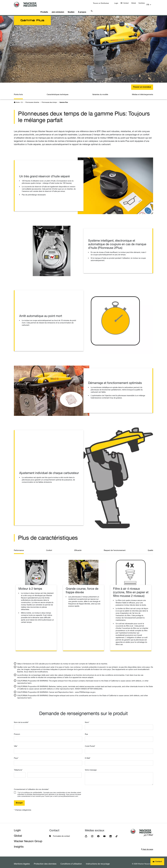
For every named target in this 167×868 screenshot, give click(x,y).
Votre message (91, 767)
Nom (87, 719)
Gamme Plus (64, 100)
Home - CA (19, 99)
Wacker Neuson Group (28, 838)
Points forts (18, 92)
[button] (151, 4)
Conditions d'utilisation (71, 861)
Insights (19, 844)
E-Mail (88, 755)
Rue (86, 731)
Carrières (143, 3)
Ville (16, 743)
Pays (16, 755)
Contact (127, 3)
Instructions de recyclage (98, 861)
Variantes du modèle (100, 92)
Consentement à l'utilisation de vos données (31, 786)
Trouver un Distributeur (102, 3)
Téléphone (18, 767)
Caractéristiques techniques (58, 92)
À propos (90, 9)
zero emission (63, 9)
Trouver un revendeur (142, 84)
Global (135, 3)
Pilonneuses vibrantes (32, 99)
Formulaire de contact (62, 833)
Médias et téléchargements (143, 92)
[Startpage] (28, 5)
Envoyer (19, 800)
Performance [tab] (19, 547)
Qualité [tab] (150, 547)
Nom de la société (21, 719)
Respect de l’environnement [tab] (115, 547)
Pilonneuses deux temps (49, 99)
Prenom (17, 731)
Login (118, 3)
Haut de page (147, 846)
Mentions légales (22, 861)
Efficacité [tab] (78, 547)
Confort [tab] (49, 547)
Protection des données (45, 861)
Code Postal (90, 743)
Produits (48, 9)
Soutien (78, 9)
